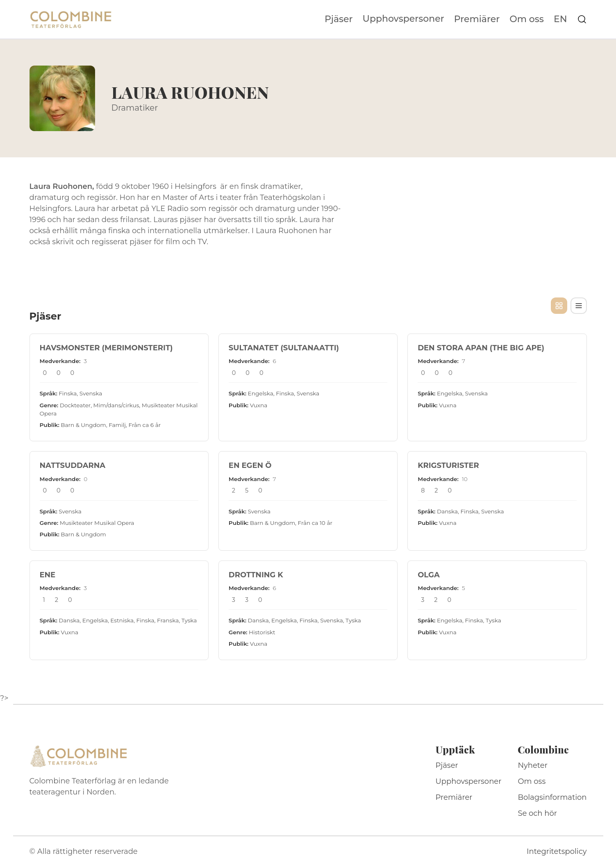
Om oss (527, 19)
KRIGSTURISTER (448, 465)
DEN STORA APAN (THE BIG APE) (481, 348)
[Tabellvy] (579, 306)
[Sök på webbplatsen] (582, 19)
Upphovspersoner (403, 19)
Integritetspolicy (557, 851)
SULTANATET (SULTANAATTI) (284, 348)
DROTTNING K (256, 575)
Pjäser (339, 19)
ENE (48, 575)
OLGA (429, 575)
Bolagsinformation (552, 797)
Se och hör (537, 813)
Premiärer (477, 19)
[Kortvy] (559, 306)
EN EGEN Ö (250, 465)
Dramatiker (135, 108)
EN (560, 19)
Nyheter (533, 765)
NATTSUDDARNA (73, 465)
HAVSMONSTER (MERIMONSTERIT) (106, 348)
